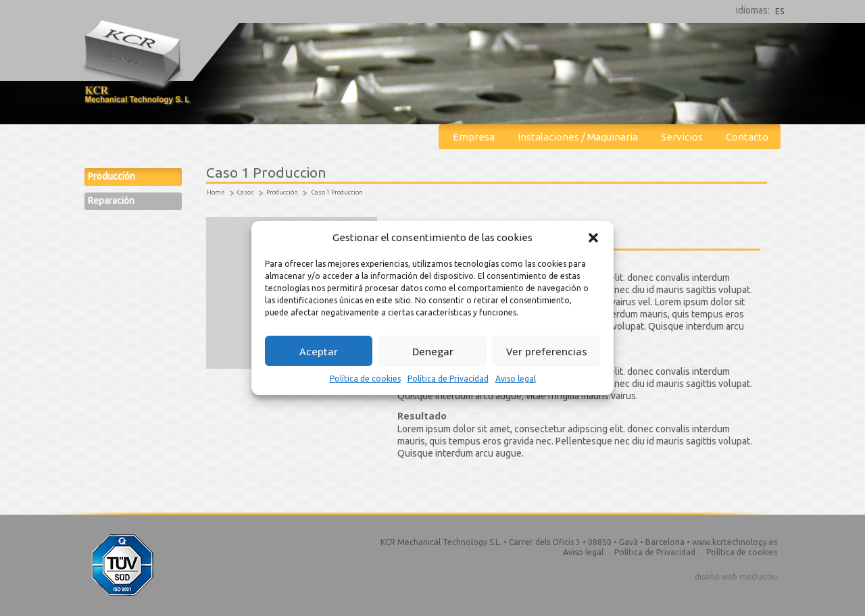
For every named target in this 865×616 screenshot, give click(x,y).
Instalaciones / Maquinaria (578, 137)
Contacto (747, 137)
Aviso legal (516, 379)
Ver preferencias (547, 351)
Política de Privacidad (448, 379)
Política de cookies (365, 379)
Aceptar (319, 351)
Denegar (433, 351)
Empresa (474, 137)
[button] (593, 238)
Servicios (682, 137)
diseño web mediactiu (736, 576)
